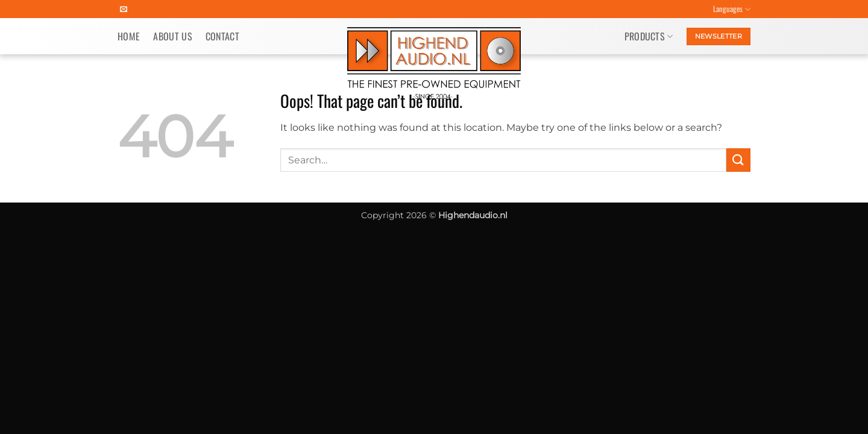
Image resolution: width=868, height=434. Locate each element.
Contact (222, 36)
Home (129, 36)
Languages (732, 9)
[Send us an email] (124, 10)
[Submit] (738, 160)
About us (173, 36)
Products (649, 36)
